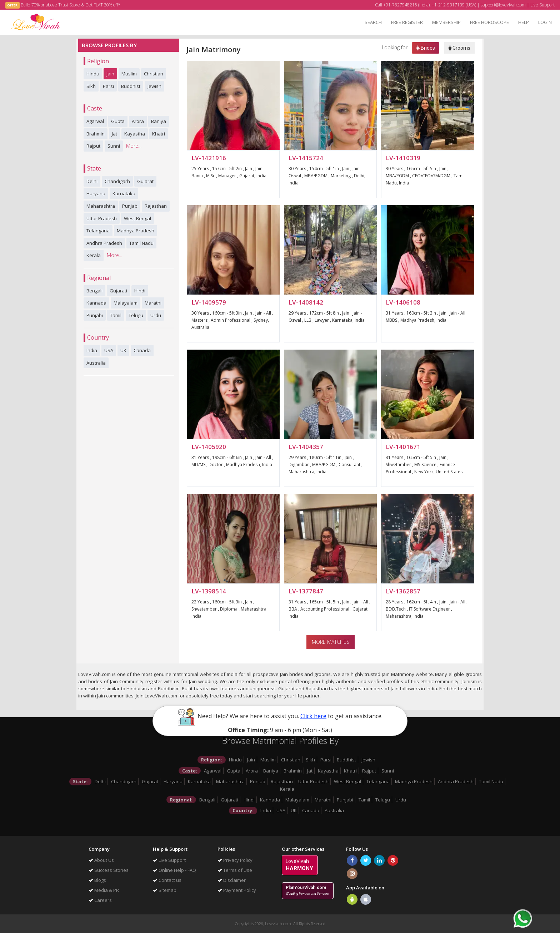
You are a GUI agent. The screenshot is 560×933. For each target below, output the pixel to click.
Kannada (96, 303)
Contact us (167, 880)
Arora (138, 121)
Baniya (159, 121)
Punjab (130, 206)
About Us (101, 860)
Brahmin (96, 134)
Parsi (108, 86)
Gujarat (145, 181)
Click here (313, 716)
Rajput (93, 146)
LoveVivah (299, 865)
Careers (100, 900)
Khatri (159, 134)
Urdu (156, 315)
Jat (114, 134)
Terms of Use (235, 870)
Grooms (459, 48)
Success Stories (109, 870)
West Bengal (137, 218)
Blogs (97, 880)
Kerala (94, 255)
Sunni (114, 146)
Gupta (118, 121)
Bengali (94, 291)
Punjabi (95, 315)
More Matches (331, 642)
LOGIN (545, 22)
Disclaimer (232, 880)
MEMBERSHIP (446, 22)
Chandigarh (117, 181)
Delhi (92, 181)
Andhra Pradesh (104, 243)
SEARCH (373, 22)
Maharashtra (101, 206)
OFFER (12, 5)
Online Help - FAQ (174, 870)
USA (109, 350)
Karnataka (124, 193)
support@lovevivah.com (503, 5)
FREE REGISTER (407, 22)
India (92, 350)
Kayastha (135, 134)
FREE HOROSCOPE (489, 22)
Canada (142, 350)
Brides (426, 48)
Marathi (153, 303)
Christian (154, 74)
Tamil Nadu (141, 243)
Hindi (140, 291)
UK (123, 350)
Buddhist (131, 86)
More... (134, 146)
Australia (96, 363)
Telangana (98, 231)
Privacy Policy (235, 860)
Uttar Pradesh (102, 218)
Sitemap (165, 890)
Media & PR (104, 890)
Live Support (542, 5)
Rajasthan (156, 206)
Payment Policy (237, 890)
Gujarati (118, 291)
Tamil (116, 315)
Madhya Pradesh (136, 231)
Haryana (96, 193)
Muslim (129, 74)
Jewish (154, 86)
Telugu (136, 315)
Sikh (91, 86)
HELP (524, 22)
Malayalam (126, 303)
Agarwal (95, 121)
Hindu (93, 74)
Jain (110, 74)
